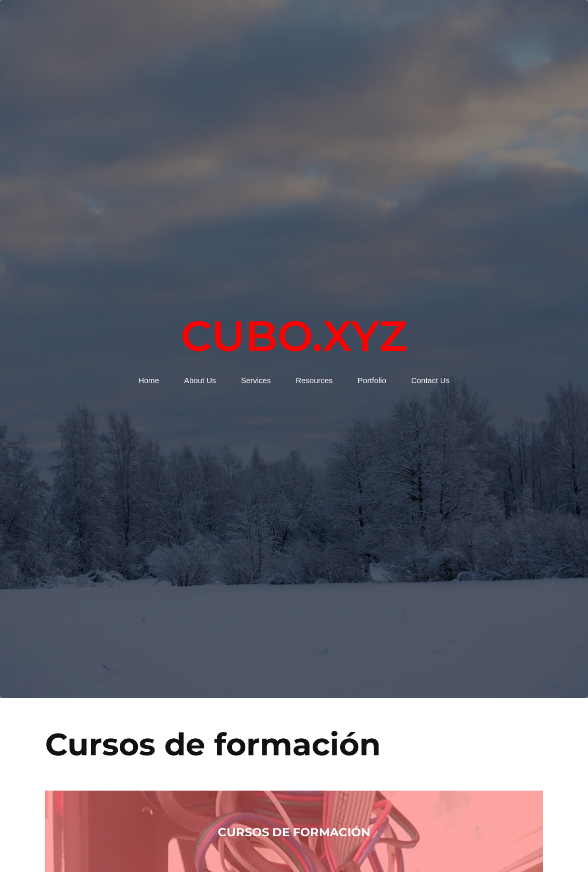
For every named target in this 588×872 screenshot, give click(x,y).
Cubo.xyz (294, 336)
